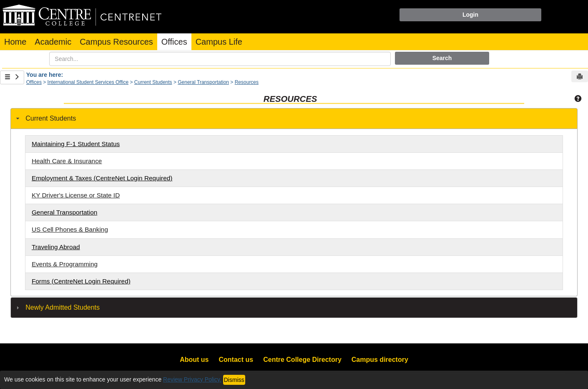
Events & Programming (65, 264)
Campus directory (380, 360)
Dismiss (234, 380)
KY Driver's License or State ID (76, 195)
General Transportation (203, 82)
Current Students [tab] (45, 118)
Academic (53, 42)
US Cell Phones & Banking (70, 229)
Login (470, 15)
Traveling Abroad (56, 247)
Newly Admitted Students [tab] (57, 307)
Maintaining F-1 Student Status (76, 144)
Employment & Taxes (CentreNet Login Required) (102, 178)
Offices (174, 42)
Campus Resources (116, 42)
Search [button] (442, 58)
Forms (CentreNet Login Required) (81, 281)
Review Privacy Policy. (192, 379)
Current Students (153, 82)
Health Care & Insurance (67, 161)
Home (15, 42)
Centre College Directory (302, 360)
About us (194, 360)
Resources (247, 82)
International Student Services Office (88, 82)
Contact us (236, 360)
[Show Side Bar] (12, 77)
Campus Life (219, 42)
